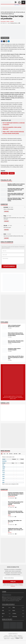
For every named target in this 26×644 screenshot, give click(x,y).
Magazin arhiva (7, 639)
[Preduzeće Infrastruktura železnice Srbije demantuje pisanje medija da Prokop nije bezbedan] (5, 494)
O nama (6, 636)
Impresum (10, 636)
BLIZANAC (6, 207)
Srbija (9, 515)
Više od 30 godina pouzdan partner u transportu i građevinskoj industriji (16, 503)
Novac (14, 610)
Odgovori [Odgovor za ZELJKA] (6, 230)
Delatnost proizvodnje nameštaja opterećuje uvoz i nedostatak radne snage (16, 512)
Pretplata (12, 639)
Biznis (3, 614)
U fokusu (14, 614)
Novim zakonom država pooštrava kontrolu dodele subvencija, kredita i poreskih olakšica (16, 334)
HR (7, 454)
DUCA (5, 234)
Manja (5, 216)
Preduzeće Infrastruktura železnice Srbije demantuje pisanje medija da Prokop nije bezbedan (16, 494)
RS (2, 454)
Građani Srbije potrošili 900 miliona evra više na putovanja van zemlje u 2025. (16, 358)
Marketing (20, 636)
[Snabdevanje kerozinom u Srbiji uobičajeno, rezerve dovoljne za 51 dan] (5, 530)
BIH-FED (16, 454)
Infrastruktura (11, 497)
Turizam (12, 22)
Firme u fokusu (11, 506)
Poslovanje (3, 22)
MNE (20, 454)
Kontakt (15, 636)
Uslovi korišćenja (14, 637)
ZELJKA (5, 226)
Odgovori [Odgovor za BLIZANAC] (6, 211)
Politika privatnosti (7, 637)
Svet (3, 610)
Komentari (4, 204)
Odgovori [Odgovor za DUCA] (6, 238)
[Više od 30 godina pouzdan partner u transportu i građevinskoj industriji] (5, 504)
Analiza (10, 533)
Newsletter (20, 637)
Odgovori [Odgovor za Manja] (6, 221)
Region (8, 22)
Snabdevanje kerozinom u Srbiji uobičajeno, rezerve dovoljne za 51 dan (16, 530)
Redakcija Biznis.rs (14, 23)
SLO (5, 454)
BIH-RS (11, 454)
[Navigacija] (23, 2)
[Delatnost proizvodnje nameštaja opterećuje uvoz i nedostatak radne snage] (5, 513)
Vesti (3, 607)
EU (8, 523)
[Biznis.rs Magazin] (13, 380)
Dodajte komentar (7, 242)
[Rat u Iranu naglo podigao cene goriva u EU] (5, 522)
